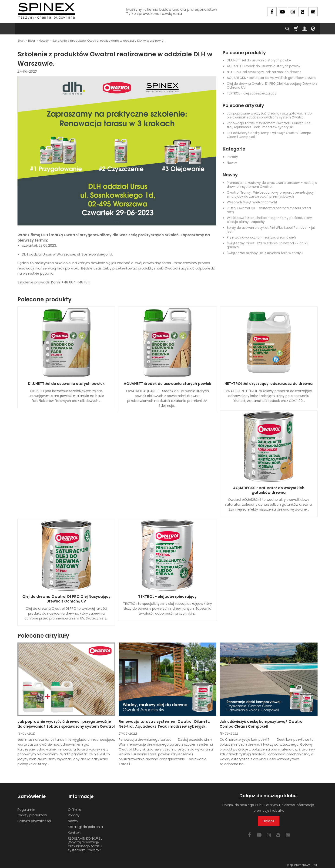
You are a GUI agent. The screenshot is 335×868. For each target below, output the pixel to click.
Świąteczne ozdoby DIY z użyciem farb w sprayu (265, 253)
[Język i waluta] (313, 29)
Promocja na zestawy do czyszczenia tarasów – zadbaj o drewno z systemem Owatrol (272, 185)
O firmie (75, 808)
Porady (232, 157)
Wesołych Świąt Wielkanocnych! (252, 202)
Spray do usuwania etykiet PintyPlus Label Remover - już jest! (271, 230)
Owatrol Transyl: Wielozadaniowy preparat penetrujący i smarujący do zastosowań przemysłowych (271, 195)
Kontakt (74, 831)
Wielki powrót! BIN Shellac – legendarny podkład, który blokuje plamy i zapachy (269, 220)
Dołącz (269, 821)
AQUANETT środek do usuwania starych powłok (264, 66)
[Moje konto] (305, 29)
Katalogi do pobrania (85, 825)
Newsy (232, 163)
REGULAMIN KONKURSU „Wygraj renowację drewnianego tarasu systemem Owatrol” (85, 843)
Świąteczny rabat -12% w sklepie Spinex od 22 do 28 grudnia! (268, 245)
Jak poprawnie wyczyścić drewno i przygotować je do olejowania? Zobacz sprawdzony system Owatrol (269, 115)
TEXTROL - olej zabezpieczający (252, 93)
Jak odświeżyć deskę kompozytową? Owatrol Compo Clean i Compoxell (269, 135)
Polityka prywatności (34, 820)
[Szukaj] (287, 29)
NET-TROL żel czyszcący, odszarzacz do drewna (264, 72)
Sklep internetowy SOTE (301, 863)
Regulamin (26, 808)
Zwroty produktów (32, 814)
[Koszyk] (296, 29)
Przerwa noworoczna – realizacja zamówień (261, 237)
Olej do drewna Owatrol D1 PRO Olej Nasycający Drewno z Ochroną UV (272, 86)
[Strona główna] (47, 11)
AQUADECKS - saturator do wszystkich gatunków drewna (272, 78)
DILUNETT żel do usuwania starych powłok (259, 60)
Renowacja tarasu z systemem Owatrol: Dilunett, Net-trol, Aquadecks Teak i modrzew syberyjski (269, 125)
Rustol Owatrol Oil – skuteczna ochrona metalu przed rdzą (269, 210)
